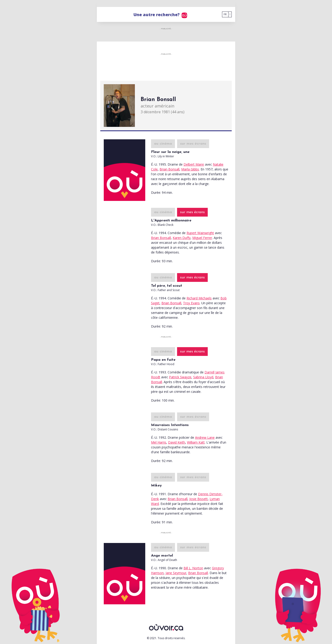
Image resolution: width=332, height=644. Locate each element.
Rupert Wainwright (200, 233)
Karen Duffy (182, 238)
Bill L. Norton (193, 568)
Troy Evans (191, 303)
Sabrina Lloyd (203, 377)
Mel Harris (159, 442)
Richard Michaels (199, 298)
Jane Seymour (176, 573)
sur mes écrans (193, 144)
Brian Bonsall (169, 169)
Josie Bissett (199, 499)
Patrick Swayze (180, 377)
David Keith (177, 442)
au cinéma (163, 144)
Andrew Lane (205, 437)
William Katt (196, 442)
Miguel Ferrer (202, 238)
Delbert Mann (194, 164)
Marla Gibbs (190, 169)
